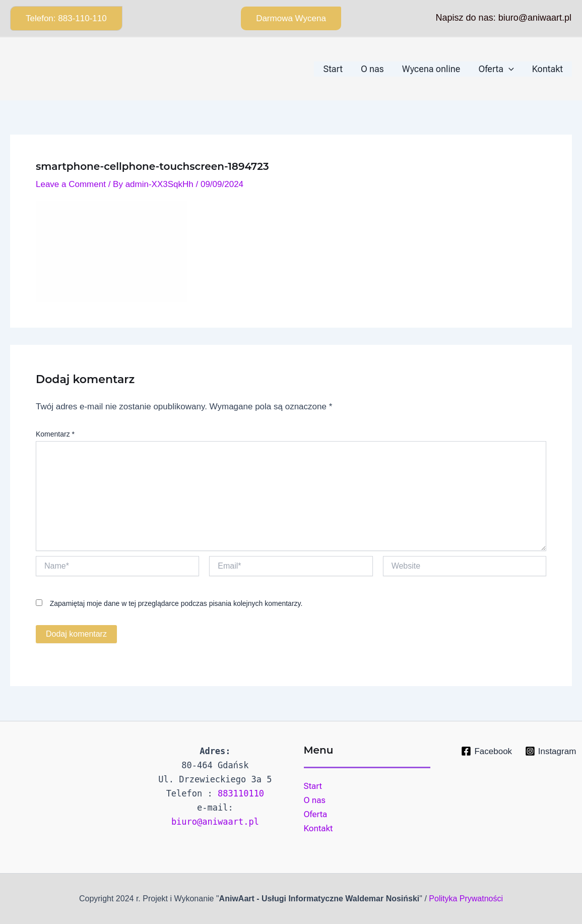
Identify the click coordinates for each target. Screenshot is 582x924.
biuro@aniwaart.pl (215, 822)
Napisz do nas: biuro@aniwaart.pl (504, 18)
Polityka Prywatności (466, 899)
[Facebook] (487, 751)
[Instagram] (551, 751)
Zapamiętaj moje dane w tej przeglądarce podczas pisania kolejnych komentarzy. (176, 603)
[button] (66, 18)
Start (313, 786)
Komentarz (55, 434)
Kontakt (318, 828)
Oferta (316, 814)
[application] (509, 69)
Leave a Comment (71, 184)
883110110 (241, 793)
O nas (315, 800)
